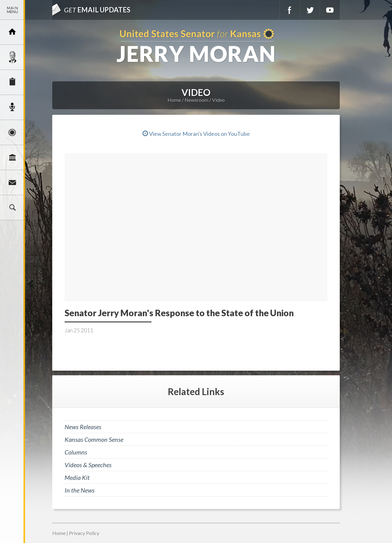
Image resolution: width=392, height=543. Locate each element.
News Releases (83, 427)
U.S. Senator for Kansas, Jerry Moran (196, 46)
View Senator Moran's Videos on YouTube (196, 134)
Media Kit (77, 477)
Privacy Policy (84, 533)
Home (174, 100)
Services (12, 82)
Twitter (310, 10)
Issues (12, 132)
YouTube (330, 10)
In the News (80, 490)
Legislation (12, 157)
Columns (76, 452)
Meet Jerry (12, 57)
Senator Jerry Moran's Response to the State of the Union (179, 313)
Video (218, 100)
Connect (12, 183)
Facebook (290, 10)
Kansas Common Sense (94, 439)
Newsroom (12, 107)
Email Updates (97, 10)
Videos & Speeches (88, 465)
